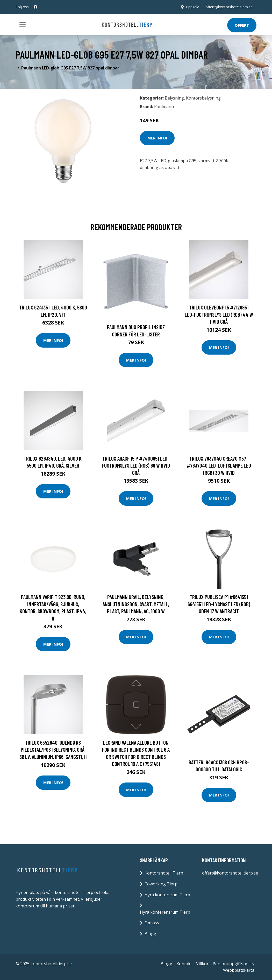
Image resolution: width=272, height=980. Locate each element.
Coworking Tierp (161, 884)
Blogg (150, 934)
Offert (242, 25)
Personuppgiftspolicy (234, 964)
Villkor (202, 964)
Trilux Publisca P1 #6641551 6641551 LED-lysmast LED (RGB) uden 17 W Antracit (219, 604)
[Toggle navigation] (23, 25)
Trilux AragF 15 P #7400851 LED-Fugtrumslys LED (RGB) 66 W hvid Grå (136, 466)
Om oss (152, 923)
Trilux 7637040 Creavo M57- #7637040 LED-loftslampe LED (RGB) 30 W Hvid (219, 466)
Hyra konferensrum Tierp (165, 912)
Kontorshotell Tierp (164, 873)
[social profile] (35, 7)
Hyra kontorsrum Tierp (167, 895)
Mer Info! (157, 138)
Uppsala (192, 7)
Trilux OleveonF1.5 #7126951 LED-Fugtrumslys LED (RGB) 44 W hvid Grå (219, 314)
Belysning (174, 98)
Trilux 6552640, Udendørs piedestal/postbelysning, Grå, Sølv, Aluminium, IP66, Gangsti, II (53, 750)
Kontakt (184, 964)
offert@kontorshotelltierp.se (229, 7)
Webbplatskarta (239, 970)
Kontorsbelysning (203, 98)
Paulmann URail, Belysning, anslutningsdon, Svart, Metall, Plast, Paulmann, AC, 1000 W (136, 604)
